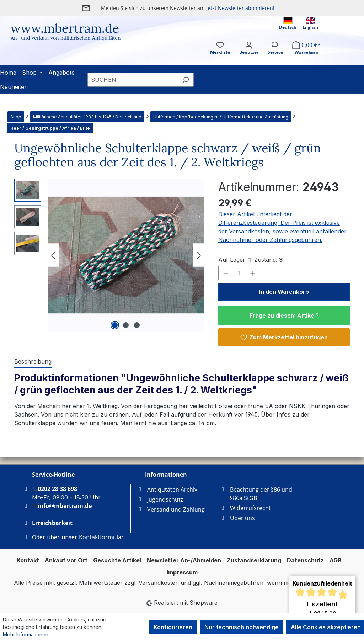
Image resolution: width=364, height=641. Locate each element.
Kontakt (28, 560)
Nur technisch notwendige (242, 627)
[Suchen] (185, 80)
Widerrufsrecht (250, 508)
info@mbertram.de (62, 506)
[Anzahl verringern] (226, 273)
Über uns (242, 518)
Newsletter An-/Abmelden (184, 560)
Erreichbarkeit (52, 523)
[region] (109, 255)
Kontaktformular (101, 537)
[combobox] (132, 80)
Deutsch (288, 24)
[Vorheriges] (53, 255)
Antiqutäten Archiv (172, 489)
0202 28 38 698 (55, 489)
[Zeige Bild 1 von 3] (115, 325)
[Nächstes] (199, 255)
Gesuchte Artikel (117, 560)
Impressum (182, 572)
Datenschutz (305, 560)
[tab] (33, 362)
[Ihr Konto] (249, 54)
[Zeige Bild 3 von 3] (137, 325)
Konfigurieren (173, 627)
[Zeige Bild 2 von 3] (126, 325)
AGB (336, 560)
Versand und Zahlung (176, 509)
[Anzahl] (239, 273)
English (310, 24)
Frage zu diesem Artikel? (284, 316)
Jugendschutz (165, 499)
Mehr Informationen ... (28, 634)
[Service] (275, 54)
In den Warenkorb (284, 292)
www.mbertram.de (65, 28)
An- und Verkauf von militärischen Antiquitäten (66, 38)
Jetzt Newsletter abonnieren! (240, 8)
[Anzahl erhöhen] (253, 273)
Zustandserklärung (254, 560)
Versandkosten (159, 583)
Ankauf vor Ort (66, 560)
